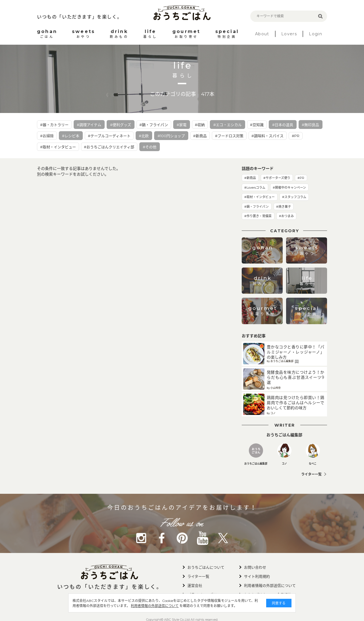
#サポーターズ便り (277, 178)
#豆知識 (257, 125)
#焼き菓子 (284, 207)
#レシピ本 (71, 136)
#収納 (200, 125)
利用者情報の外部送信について (155, 606)
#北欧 (144, 136)
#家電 (182, 125)
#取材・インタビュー (58, 147)
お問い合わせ (255, 567)
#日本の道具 (283, 125)
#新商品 (200, 136)
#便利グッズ (121, 125)
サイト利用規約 (257, 576)
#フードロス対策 (229, 136)
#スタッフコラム (294, 197)
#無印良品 (310, 125)
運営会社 (195, 585)
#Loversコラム (255, 188)
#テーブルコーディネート (109, 136)
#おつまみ (286, 216)
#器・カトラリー (54, 125)
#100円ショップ (171, 136)
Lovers (289, 34)
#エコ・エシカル (227, 125)
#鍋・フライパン (154, 125)
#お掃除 (47, 136)
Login (316, 34)
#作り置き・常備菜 (258, 216)
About (262, 34)
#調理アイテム (89, 125)
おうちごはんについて (206, 567)
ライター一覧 (311, 474)
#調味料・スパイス (267, 136)
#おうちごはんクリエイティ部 (109, 147)
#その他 (150, 147)
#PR (296, 136)
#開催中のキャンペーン (289, 188)
